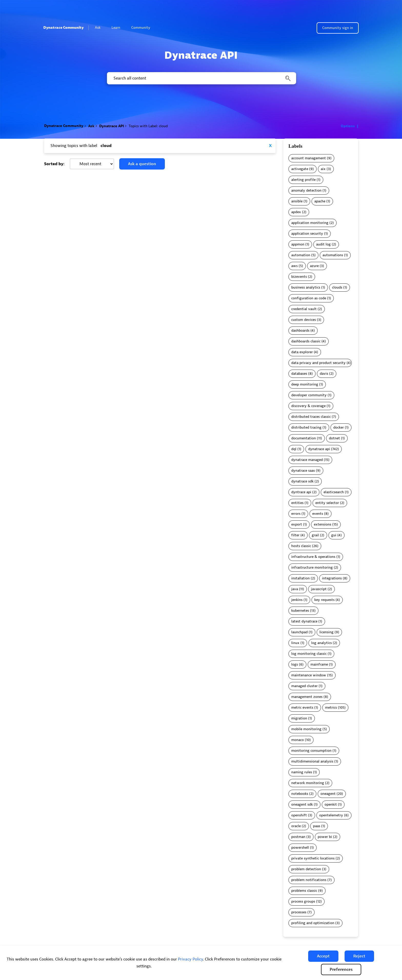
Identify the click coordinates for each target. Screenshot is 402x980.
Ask (100, 28)
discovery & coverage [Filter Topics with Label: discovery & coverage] (308, 406)
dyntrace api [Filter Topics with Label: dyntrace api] (301, 492)
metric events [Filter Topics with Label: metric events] (302, 707)
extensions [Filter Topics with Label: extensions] (323, 524)
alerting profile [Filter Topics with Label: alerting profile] (303, 180)
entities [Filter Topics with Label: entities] (297, 503)
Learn (118, 28)
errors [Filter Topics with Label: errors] (296, 514)
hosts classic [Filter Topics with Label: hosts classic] (301, 546)
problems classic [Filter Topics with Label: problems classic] (304, 891)
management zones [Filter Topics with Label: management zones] (307, 697)
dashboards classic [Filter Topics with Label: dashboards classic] (306, 341)
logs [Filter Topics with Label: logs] (295, 664)
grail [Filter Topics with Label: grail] (315, 535)
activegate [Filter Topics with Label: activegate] (300, 169)
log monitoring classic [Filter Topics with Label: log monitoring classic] (309, 654)
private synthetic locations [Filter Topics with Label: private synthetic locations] (313, 858)
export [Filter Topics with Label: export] (297, 524)
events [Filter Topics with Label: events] (318, 514)
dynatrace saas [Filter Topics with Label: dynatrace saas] (303, 471)
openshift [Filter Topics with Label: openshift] (299, 815)
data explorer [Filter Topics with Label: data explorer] (302, 352)
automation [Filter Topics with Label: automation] (301, 255)
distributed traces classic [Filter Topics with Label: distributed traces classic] (311, 417)
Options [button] (348, 126)
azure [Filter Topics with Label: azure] (314, 266)
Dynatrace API (112, 126)
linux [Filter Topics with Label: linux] (295, 643)
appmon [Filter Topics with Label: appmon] (298, 244)
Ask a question (142, 164)
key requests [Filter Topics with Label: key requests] (324, 600)
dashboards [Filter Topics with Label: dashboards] (300, 330)
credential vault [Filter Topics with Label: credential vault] (304, 309)
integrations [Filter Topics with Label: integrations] (332, 578)
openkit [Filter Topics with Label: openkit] (331, 804)
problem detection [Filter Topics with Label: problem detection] (306, 869)
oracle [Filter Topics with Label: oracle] (296, 826)
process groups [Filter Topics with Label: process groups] (303, 901)
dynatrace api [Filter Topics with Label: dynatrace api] (319, 449)
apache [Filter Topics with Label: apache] (320, 201)
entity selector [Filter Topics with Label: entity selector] (327, 503)
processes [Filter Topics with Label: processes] (299, 912)
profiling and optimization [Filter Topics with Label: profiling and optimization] (313, 923)
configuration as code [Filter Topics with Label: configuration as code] (309, 298)
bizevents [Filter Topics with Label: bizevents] (299, 277)
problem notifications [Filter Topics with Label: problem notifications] (309, 880)
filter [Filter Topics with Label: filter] (295, 535)
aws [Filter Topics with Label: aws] (294, 266)
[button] (323, 956)
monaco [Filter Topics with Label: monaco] (298, 740)
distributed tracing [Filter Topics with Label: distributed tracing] (306, 427)
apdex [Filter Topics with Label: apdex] (296, 212)
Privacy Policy (190, 959)
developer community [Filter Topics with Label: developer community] (309, 395)
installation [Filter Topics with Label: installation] (300, 578)
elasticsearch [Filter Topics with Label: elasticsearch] (334, 492)
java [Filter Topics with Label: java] (295, 589)
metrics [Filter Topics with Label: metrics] (331, 707)
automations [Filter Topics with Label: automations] (333, 255)
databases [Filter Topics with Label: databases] (299, 374)
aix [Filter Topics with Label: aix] (323, 169)
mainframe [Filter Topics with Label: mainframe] (319, 664)
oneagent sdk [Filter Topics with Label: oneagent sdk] (302, 804)
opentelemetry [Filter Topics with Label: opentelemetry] (331, 815)
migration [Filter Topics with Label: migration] (299, 718)
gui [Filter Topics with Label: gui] (334, 535)
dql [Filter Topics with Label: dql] (294, 449)
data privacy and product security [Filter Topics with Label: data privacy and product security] (318, 363)
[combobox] (201, 78)
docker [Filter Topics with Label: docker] (339, 427)
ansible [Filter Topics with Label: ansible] (297, 201)
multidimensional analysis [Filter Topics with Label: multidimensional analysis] (312, 761)
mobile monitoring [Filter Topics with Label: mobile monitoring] (306, 729)
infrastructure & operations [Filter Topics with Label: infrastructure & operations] (313, 557)
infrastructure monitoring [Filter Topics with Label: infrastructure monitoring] (312, 567)
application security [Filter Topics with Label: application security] (307, 234)
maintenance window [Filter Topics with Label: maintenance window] (309, 675)
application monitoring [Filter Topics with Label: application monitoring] (310, 223)
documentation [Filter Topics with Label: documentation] (304, 438)
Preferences (341, 969)
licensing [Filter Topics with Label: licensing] (326, 632)
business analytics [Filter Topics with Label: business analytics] (306, 287)
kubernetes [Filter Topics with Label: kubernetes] (300, 611)
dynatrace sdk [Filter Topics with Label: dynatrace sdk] (302, 481)
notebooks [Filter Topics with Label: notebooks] (300, 794)
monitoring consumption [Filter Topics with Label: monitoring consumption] (311, 751)
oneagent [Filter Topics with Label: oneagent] (328, 794)
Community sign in (338, 28)
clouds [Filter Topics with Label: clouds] (337, 287)
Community (143, 28)
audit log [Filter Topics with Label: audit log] (323, 244)
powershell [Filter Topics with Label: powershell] (300, 848)
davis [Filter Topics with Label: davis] (324, 374)
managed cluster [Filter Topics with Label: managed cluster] (304, 686)
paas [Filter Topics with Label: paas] (317, 826)
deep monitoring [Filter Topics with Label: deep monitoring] (305, 384)
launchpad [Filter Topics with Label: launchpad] (299, 632)
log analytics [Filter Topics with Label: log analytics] (321, 643)
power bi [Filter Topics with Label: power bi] (325, 837)
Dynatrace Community (63, 28)
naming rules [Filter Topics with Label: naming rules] (302, 772)
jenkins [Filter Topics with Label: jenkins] (297, 600)
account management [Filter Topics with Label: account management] (309, 158)
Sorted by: (54, 164)
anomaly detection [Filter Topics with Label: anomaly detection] (306, 190)
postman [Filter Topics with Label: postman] (298, 837)
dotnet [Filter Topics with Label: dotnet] (334, 438)
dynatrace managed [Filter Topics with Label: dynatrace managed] (307, 460)
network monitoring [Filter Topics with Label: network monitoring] (308, 783)
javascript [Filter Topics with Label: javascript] (319, 589)
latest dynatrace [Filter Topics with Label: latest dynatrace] (304, 621)
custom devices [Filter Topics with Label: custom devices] (304, 320)
